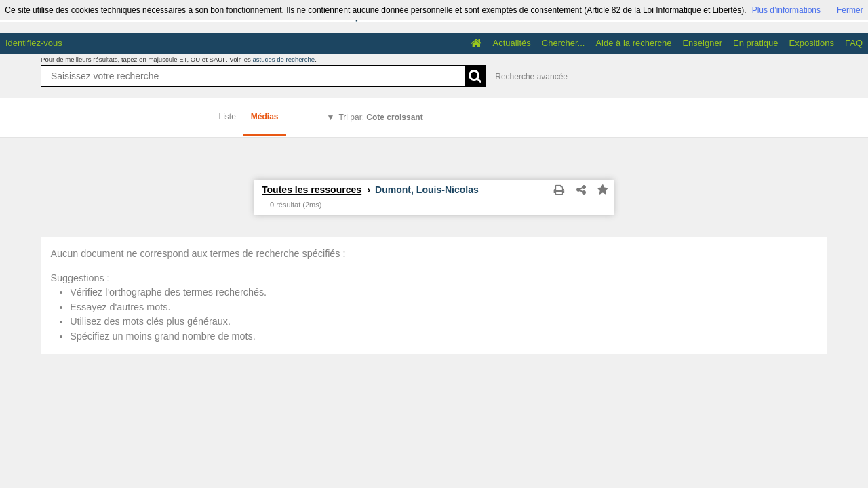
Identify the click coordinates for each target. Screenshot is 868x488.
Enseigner (702, 43)
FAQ (854, 43)
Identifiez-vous (34, 43)
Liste (228, 117)
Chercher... (564, 43)
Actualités (511, 43)
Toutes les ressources (312, 190)
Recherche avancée (531, 77)
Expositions (812, 43)
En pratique (756, 43)
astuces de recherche (283, 59)
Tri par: (380, 117)
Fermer (850, 10)
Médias (265, 117)
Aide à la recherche (633, 43)
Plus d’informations (786, 10)
